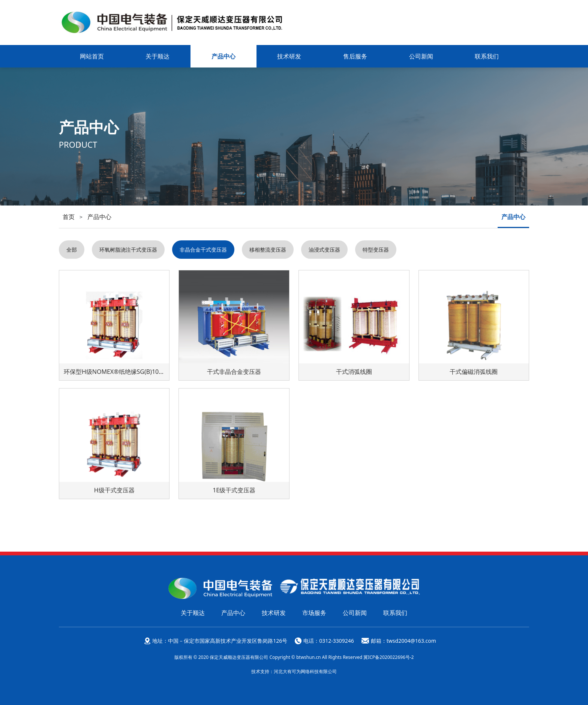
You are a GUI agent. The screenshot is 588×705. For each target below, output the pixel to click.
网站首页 (92, 56)
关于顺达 (157, 56)
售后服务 (355, 56)
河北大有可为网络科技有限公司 (305, 671)
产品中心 (223, 56)
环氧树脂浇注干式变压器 (128, 250)
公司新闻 (421, 56)
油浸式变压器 (324, 250)
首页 (69, 217)
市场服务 (314, 613)
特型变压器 (376, 250)
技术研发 (289, 56)
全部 (72, 250)
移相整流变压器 (268, 250)
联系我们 (487, 56)
